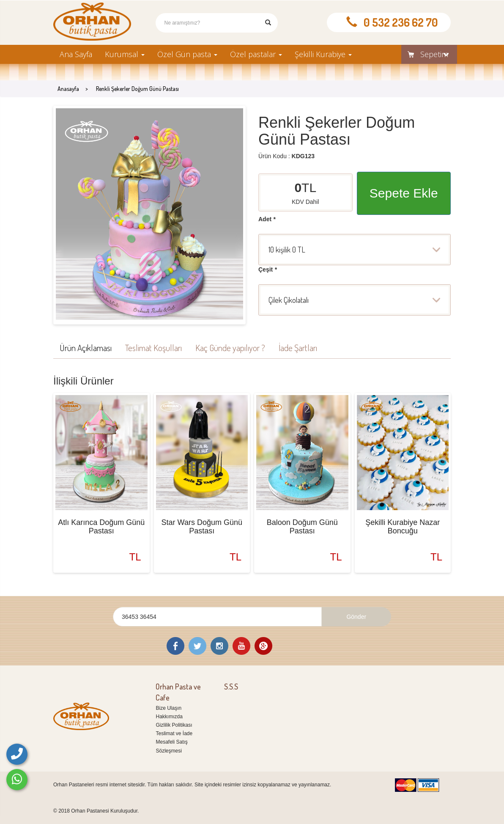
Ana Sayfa (76, 54)
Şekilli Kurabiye (323, 54)
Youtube (241, 646)
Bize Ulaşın (168, 708)
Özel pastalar (256, 54)
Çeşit (268, 269)
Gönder (356, 617)
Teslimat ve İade (174, 733)
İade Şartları (298, 347)
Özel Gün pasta (187, 54)
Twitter (197, 646)
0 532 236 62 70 (401, 22)
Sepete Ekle (404, 193)
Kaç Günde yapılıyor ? (230, 347)
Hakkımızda (169, 717)
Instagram (219, 646)
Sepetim (425, 54)
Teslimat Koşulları (153, 347)
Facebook (175, 646)
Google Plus (263, 646)
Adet (267, 219)
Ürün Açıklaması (86, 347)
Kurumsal (125, 54)
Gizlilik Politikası (174, 725)
